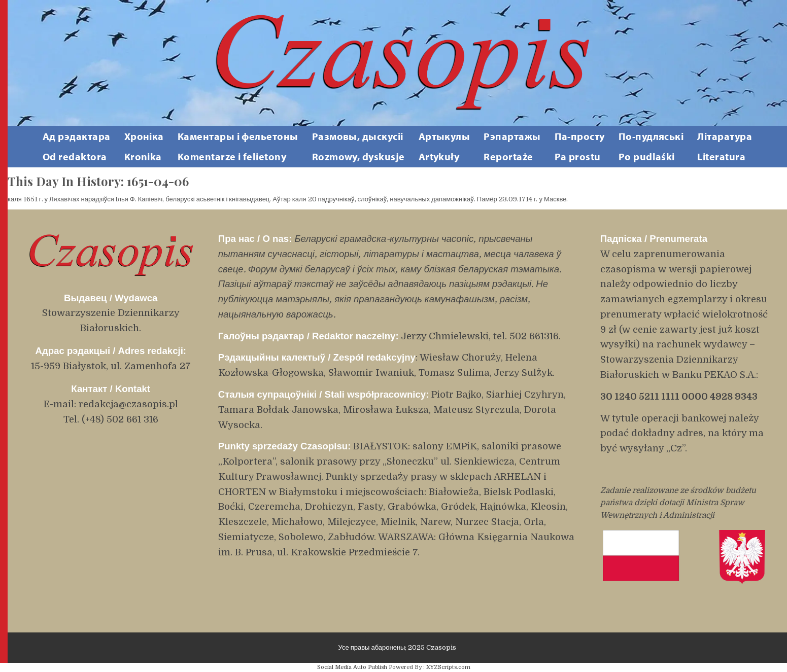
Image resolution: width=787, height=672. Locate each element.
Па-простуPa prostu (580, 146)
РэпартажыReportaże (512, 146)
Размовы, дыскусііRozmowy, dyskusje (358, 146)
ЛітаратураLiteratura (725, 146)
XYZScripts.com (448, 667)
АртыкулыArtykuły (444, 146)
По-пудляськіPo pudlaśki (651, 146)
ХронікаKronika (144, 146)
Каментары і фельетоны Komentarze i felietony (238, 146)
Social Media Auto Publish (352, 667)
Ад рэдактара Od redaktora (77, 146)
